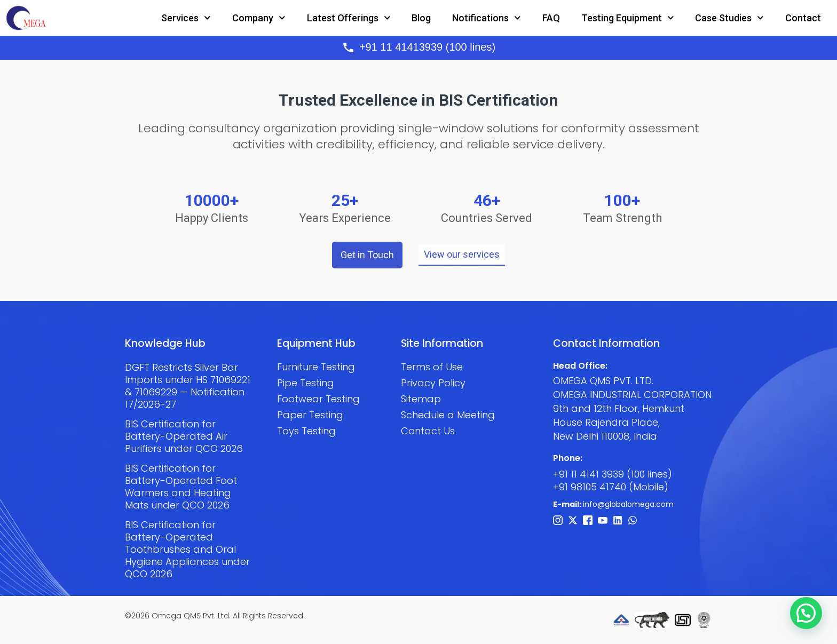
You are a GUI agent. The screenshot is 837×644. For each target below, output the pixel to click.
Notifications (487, 18)
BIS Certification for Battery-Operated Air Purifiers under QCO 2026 (184, 436)
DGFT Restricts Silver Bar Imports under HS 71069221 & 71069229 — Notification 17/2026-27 (188, 386)
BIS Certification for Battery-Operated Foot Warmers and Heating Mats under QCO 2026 (181, 487)
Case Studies (729, 18)
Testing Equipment (628, 18)
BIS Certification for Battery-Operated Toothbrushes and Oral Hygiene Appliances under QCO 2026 (187, 549)
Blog (421, 18)
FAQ (551, 18)
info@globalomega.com (628, 504)
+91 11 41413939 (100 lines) (427, 47)
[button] (806, 613)
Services (186, 18)
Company (259, 18)
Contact (803, 18)
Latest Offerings (349, 18)
